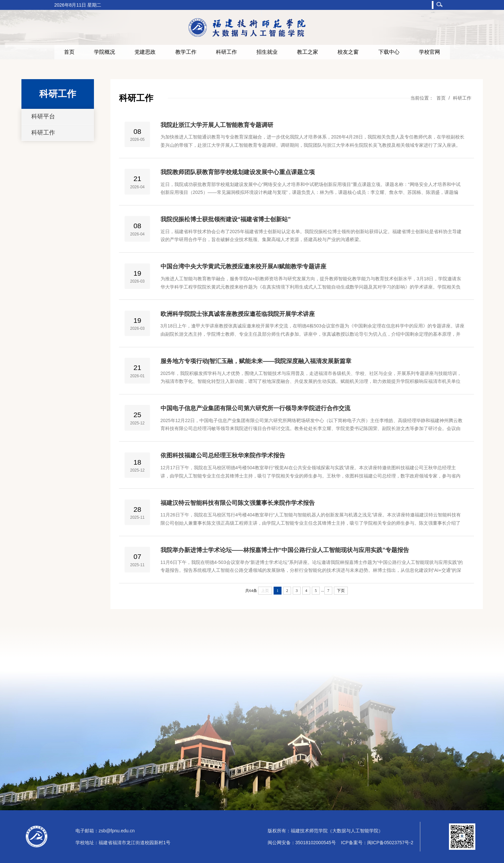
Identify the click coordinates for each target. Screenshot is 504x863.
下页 (341, 591)
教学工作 (186, 52)
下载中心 (389, 52)
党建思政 (145, 52)
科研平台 (43, 116)
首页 (69, 52)
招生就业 (267, 52)
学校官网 (430, 52)
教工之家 (308, 52)
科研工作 (226, 52)
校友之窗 (348, 52)
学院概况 (104, 52)
